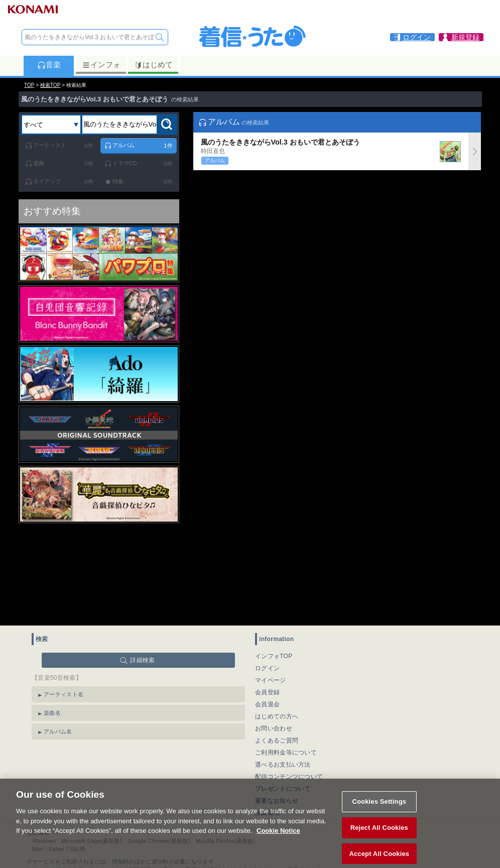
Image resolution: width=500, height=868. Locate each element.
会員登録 (267, 692)
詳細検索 (142, 660)
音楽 (49, 65)
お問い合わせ (274, 728)
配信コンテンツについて (289, 777)
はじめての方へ (277, 716)
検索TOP (50, 85)
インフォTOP (274, 656)
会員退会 (267, 704)
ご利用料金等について (286, 753)
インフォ (101, 65)
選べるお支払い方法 (283, 765)
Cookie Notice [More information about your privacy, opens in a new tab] (278, 838)
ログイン (267, 668)
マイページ (271, 680)
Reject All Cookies (379, 835)
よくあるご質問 (277, 740)
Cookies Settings (380, 809)
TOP (29, 85)
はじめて (153, 65)
